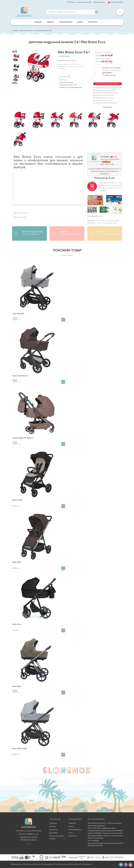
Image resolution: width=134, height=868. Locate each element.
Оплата (52, 826)
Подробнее (108, 107)
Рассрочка (53, 830)
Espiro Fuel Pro (18, 500)
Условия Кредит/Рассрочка (107, 84)
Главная (38, 22)
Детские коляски (27, 31)
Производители (75, 830)
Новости (72, 823)
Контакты (93, 22)
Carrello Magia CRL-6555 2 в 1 (23, 438)
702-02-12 (102, 62)
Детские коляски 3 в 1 (44, 31)
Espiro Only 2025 (18, 314)
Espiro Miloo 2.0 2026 (20, 749)
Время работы (99, 2)
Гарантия (53, 823)
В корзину (63, 320)
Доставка (53, 833)
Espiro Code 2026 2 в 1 (20, 376)
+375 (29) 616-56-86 (115, 2)
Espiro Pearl (17, 562)
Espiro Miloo (17, 686)
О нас (71, 833)
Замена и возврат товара (57, 837)
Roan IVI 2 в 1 (17, 624)
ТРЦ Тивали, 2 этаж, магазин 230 (79, 2)
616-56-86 (103, 56)
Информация (65, 22)
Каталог (50, 22)
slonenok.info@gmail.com (28, 834)
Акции (80, 22)
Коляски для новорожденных (71, 87)
